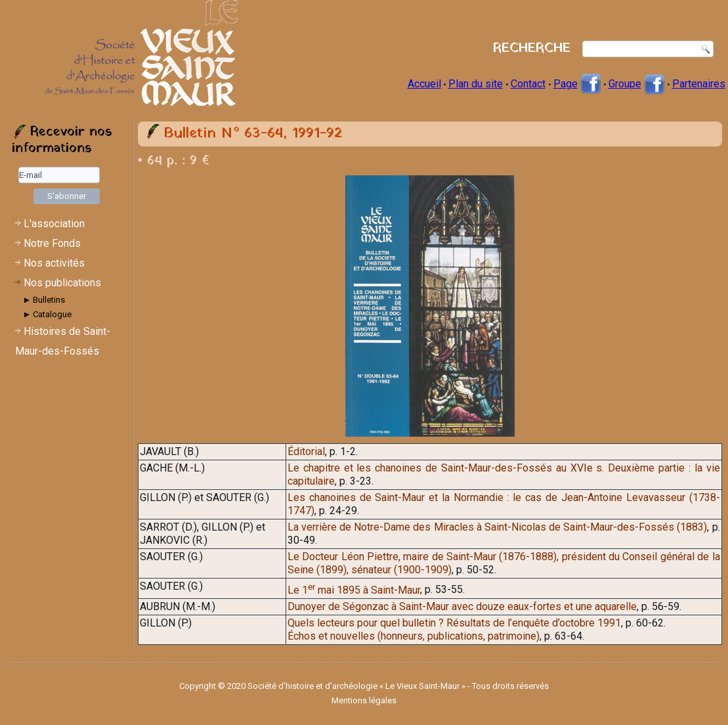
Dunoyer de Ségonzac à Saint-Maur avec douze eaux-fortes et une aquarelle (462, 606)
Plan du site (476, 84)
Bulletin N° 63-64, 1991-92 (253, 134)
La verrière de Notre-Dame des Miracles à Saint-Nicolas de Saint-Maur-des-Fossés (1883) (497, 527)
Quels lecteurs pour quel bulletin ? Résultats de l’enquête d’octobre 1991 (454, 623)
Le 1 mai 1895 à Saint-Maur (354, 590)
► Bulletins (44, 300)
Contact (528, 84)
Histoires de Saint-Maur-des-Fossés (63, 341)
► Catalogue (48, 314)
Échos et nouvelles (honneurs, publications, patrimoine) (414, 636)
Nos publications (62, 283)
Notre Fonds (52, 243)
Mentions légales (364, 700)
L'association (54, 224)
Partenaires (699, 84)
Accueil (424, 84)
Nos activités (54, 263)
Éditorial (306, 451)
